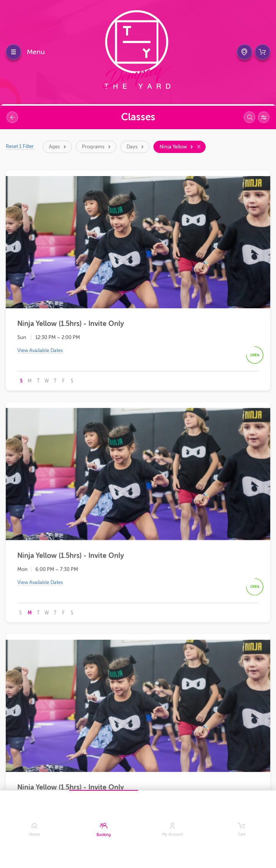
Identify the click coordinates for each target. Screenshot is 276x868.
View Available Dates (40, 351)
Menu (36, 52)
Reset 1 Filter (20, 146)
